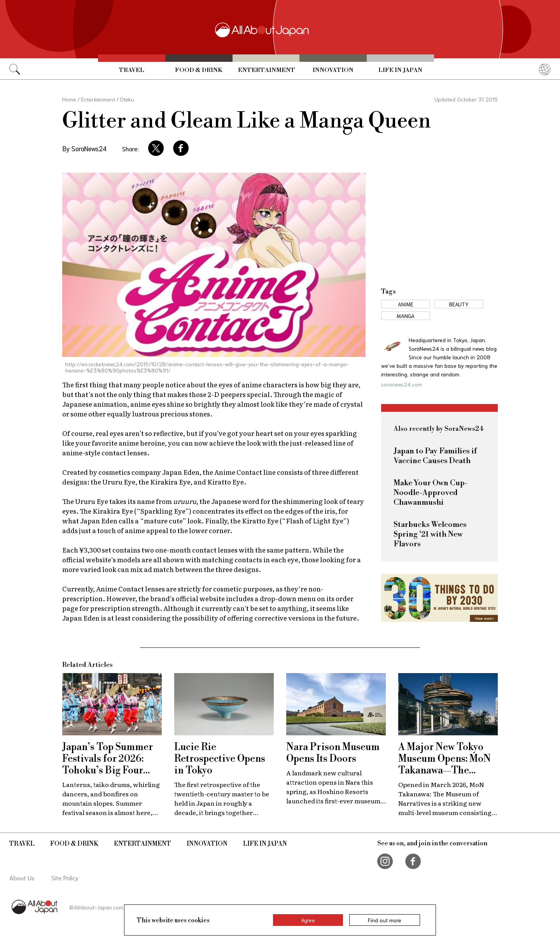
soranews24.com (402, 384)
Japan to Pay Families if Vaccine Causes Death (435, 456)
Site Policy (65, 877)
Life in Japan (400, 70)
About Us (22, 877)
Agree (308, 920)
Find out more (385, 920)
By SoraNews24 (84, 148)
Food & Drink (199, 70)
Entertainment (267, 70)
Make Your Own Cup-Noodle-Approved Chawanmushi (431, 493)
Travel (132, 70)
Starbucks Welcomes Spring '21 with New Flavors (430, 534)
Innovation (333, 70)
